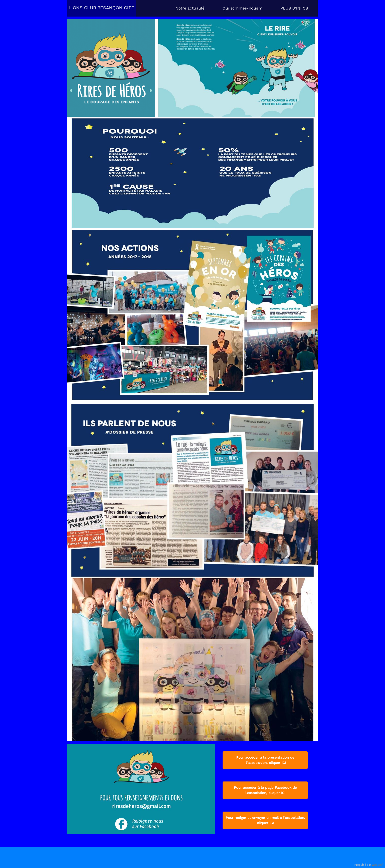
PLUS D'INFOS (294, 8)
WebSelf (377, 865)
